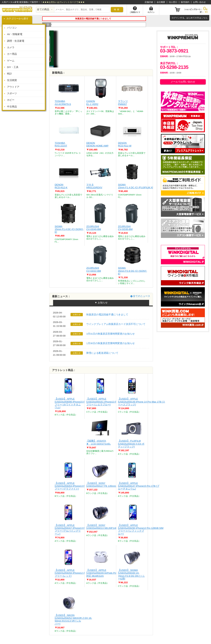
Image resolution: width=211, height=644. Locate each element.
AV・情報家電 (15, 34)
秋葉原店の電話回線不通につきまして (107, 315)
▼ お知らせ (101, 303)
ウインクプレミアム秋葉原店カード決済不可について (116, 324)
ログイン (176, 18)
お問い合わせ (199, 2)
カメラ (11, 47)
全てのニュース (142, 296)
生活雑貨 (12, 80)
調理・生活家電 (16, 41)
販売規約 (185, 2)
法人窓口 (173, 2)
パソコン (12, 28)
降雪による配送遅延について (102, 353)
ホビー (11, 100)
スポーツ (12, 93)
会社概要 (161, 2)
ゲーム (11, 61)
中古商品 (12, 107)
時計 (9, 74)
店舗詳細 (149, 2)
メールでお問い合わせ (183, 82)
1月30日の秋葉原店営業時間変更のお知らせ (111, 343)
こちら (204, 18)
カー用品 (12, 54)
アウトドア (13, 87)
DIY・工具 (13, 67)
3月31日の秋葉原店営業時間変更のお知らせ (111, 334)
